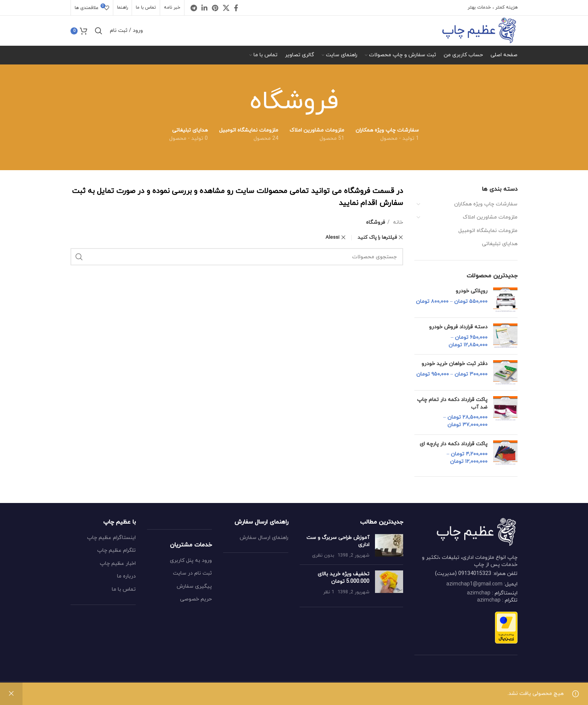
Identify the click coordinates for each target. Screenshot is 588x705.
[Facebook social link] (236, 8)
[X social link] (226, 8)
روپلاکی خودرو (472, 291)
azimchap (479, 593)
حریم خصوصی (196, 599)
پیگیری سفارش (194, 586)
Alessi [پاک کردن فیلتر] (332, 237)
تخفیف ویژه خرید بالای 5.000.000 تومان (343, 578)
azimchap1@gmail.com (474, 584)
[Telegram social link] (194, 8)
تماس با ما (124, 589)
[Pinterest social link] (215, 8)
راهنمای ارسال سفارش (264, 538)
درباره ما (126, 576)
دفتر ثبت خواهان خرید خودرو (454, 364)
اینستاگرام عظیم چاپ (111, 538)
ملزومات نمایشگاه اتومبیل (488, 231)
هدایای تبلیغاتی (500, 244)
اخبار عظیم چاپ (118, 564)
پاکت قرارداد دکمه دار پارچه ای (454, 444)
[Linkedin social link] (204, 8)
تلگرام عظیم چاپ (116, 550)
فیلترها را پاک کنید (377, 237)
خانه (397, 222)
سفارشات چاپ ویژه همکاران (486, 204)
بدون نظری (323, 555)
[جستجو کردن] (99, 31)
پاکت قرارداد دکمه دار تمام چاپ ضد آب (452, 403)
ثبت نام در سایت (192, 573)
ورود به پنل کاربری (191, 561)
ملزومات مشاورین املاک (490, 217)
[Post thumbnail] (389, 547)
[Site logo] (479, 30)
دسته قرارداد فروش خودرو (458, 327)
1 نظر (329, 592)
